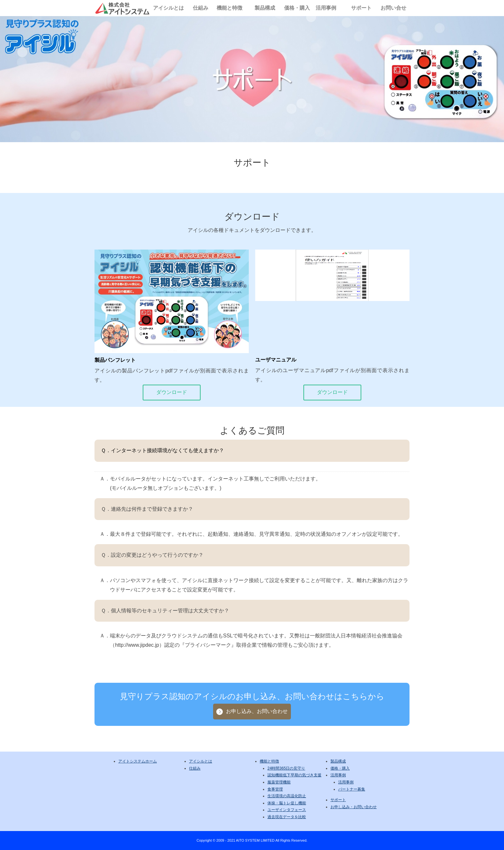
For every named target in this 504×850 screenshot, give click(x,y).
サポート (361, 8)
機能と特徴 (230, 8)
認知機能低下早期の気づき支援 (294, 775)
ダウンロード (172, 392)
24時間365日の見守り (286, 768)
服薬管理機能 (279, 782)
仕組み (201, 8)
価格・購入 (297, 8)
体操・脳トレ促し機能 (287, 803)
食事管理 (275, 789)
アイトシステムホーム (138, 761)
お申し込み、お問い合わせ (257, 711)
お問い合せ (393, 8)
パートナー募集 (352, 789)
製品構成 (265, 8)
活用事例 (326, 8)
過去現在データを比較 (287, 817)
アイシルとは (168, 8)
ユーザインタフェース (287, 810)
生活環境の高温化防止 (287, 796)
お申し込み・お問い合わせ (354, 807)
